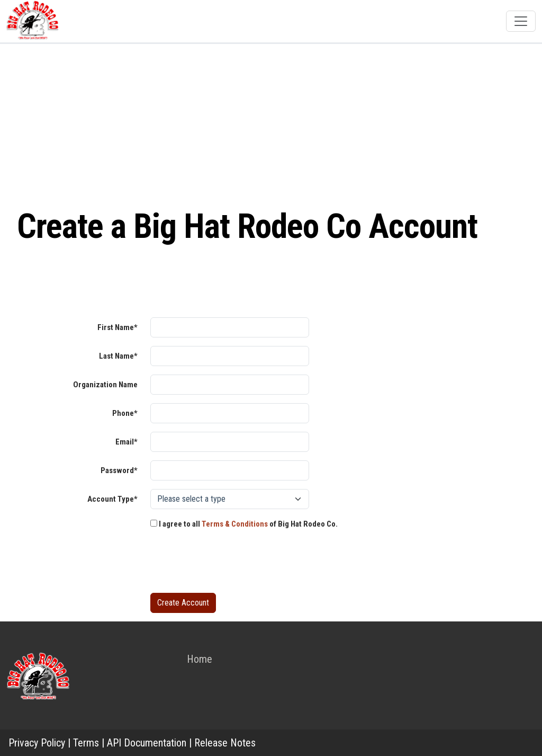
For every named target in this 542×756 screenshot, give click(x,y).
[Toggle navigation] (521, 21)
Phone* (125, 413)
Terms (86, 743)
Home (200, 659)
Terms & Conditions (235, 524)
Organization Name (105, 385)
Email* (127, 442)
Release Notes (225, 743)
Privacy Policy (37, 743)
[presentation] (231, 564)
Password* (119, 470)
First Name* (118, 327)
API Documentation (147, 743)
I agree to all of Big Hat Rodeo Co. (244, 524)
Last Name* (118, 356)
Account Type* (112, 499)
